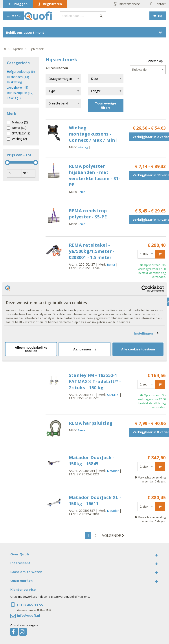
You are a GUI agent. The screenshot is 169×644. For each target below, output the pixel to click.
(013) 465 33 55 (30, 605)
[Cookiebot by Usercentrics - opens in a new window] (145, 289)
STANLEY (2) (21, 133)
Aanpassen (85, 349)
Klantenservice (130, 4)
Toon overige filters (106, 105)
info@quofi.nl (28, 615)
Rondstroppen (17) (20, 93)
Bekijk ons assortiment (25, 32)
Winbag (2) (19, 139)
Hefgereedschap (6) (21, 72)
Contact (160, 4)
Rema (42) (19, 128)
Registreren (52, 4)
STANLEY (113, 395)
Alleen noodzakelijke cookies (31, 349)
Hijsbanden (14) (18, 77)
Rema (82, 192)
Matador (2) (20, 122)
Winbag (83, 147)
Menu (16, 16)
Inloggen (20, 4)
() (160, 16)
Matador (113, 471)
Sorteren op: (155, 61)
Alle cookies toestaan (138, 349)
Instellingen (144, 333)
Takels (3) (14, 98)
